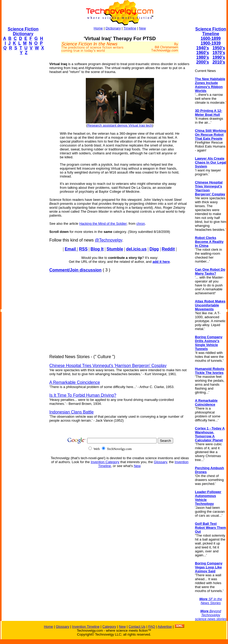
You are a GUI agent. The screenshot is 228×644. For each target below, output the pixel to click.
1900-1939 (211, 43)
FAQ (152, 627)
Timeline (130, 28)
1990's (219, 57)
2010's (219, 62)
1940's (203, 48)
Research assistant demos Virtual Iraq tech (120, 125)
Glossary (160, 462)
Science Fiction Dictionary (23, 31)
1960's (203, 53)
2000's (203, 62)
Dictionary (113, 28)
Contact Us (137, 627)
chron (141, 224)
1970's (219, 53)
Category (109, 627)
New (142, 28)
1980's (203, 57)
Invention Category (105, 462)
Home (98, 28)
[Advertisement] (23, 138)
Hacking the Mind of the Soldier (103, 224)
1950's (219, 48)
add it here (161, 262)
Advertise (165, 627)
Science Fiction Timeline (211, 31)
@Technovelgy (108, 240)
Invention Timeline (86, 627)
